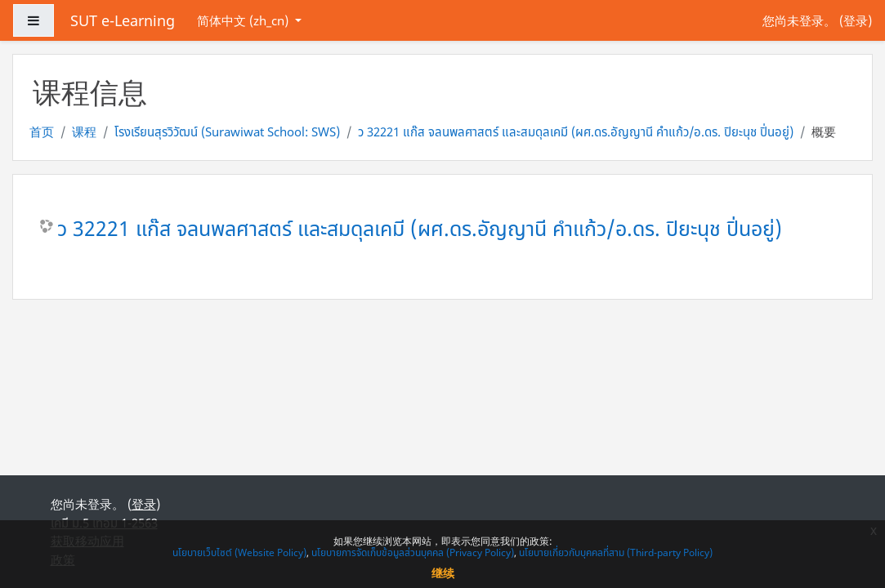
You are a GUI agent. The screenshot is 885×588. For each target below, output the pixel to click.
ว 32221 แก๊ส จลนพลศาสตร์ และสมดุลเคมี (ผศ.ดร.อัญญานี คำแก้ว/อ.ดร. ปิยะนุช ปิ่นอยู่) (576, 131)
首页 (42, 131)
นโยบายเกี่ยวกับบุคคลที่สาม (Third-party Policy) (616, 552)
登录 (856, 20)
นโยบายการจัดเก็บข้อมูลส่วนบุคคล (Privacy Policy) (413, 552)
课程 (84, 131)
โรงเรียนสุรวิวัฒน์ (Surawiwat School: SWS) (227, 131)
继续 (443, 573)
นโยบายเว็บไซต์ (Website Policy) (239, 552)
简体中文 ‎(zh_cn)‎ (244, 20)
